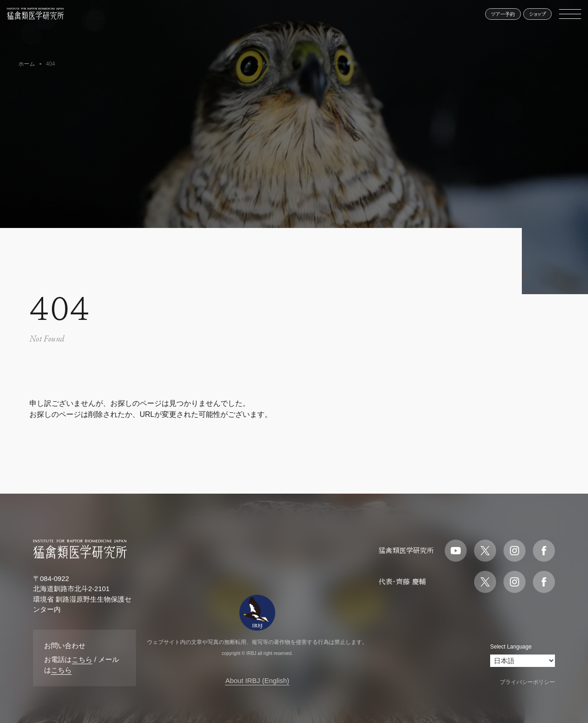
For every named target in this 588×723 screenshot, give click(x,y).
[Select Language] (523, 661)
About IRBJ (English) (257, 680)
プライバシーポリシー (527, 682)
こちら (82, 659)
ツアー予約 (503, 14)
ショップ (537, 14)
